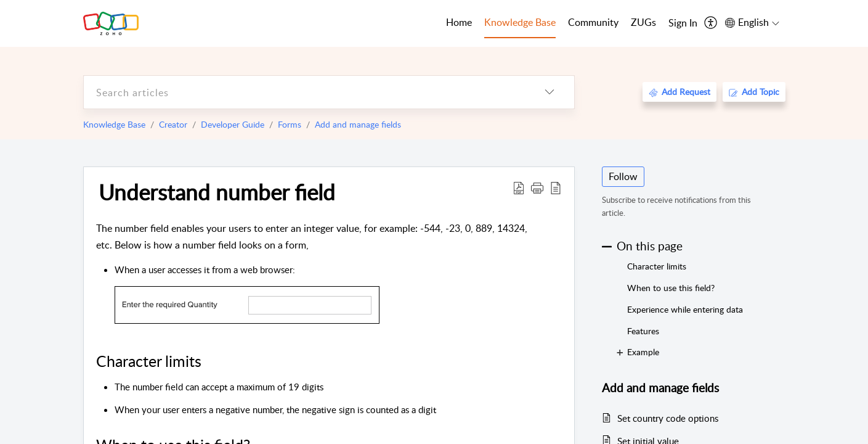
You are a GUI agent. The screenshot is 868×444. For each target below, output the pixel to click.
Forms (290, 124)
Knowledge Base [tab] (520, 22)
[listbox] (550, 92)
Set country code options (668, 418)
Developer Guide (233, 124)
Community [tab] (593, 22)
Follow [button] (623, 176)
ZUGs (643, 22)
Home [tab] (459, 22)
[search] (304, 92)
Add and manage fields (358, 124)
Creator (173, 124)
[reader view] (556, 187)
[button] (537, 187)
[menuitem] (683, 23)
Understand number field (217, 192)
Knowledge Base (114, 124)
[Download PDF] (519, 187)
